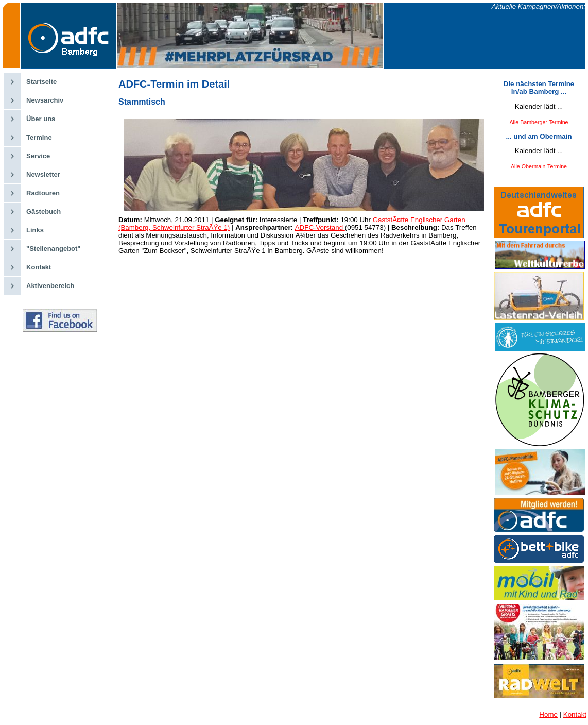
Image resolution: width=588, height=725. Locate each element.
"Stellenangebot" (54, 249)
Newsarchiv (45, 100)
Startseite (41, 82)
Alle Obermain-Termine (539, 166)
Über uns (41, 119)
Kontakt (39, 267)
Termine (39, 137)
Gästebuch (44, 212)
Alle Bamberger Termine (539, 122)
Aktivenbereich (50, 286)
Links (35, 230)
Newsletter (43, 174)
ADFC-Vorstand (320, 227)
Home (548, 714)
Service (38, 156)
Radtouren (43, 193)
